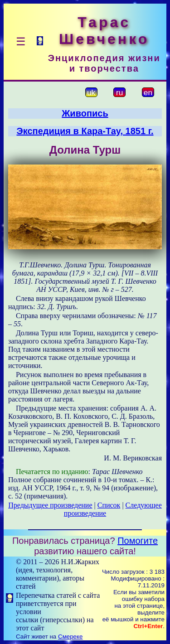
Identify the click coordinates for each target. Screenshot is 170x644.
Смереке (70, 637)
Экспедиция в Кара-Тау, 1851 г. (85, 131)
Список (109, 505)
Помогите (138, 541)
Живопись (85, 113)
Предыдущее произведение (50, 505)
